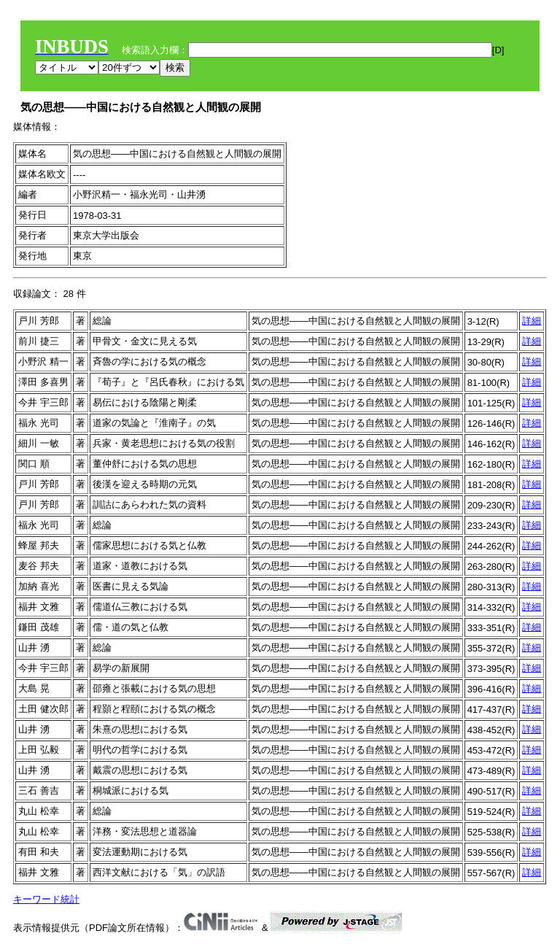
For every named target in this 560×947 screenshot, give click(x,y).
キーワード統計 (46, 899)
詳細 (532, 321)
